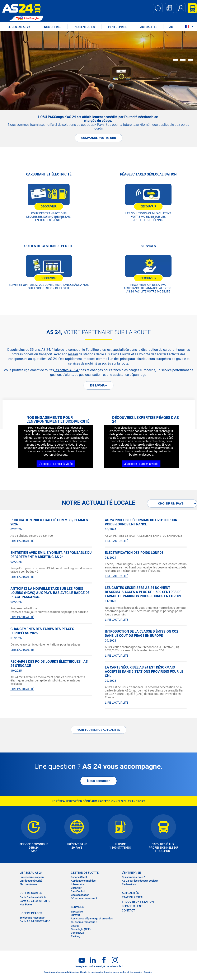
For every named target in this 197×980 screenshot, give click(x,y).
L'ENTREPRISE (118, 27)
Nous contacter (98, 781)
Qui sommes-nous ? (134, 877)
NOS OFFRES (53, 27)
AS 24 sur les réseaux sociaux (140, 881)
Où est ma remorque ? (84, 898)
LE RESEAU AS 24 (19, 27)
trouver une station (138, 902)
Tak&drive (77, 912)
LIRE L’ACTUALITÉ (22, 541)
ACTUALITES (149, 27)
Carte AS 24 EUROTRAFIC (35, 901)
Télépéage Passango (32, 918)
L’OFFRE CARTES (31, 893)
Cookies (148, 972)
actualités (130, 893)
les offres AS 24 (66, 370)
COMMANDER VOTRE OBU (99, 138)
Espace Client (79, 877)
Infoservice (78, 884)
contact (128, 910)
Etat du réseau (28, 884)
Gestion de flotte (85, 873)
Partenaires (129, 884)
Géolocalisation (80, 895)
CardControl (78, 891)
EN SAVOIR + (98, 385)
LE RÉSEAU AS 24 (31, 873)
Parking (75, 936)
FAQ (170, 27)
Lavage (75, 926)
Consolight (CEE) (81, 929)
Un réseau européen (32, 877)
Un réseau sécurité (31, 881)
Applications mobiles (83, 881)
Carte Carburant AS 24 (33, 897)
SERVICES (77, 907)
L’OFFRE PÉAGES (31, 913)
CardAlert (77, 888)
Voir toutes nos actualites (99, 730)
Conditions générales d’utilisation (61, 972)
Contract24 (77, 933)
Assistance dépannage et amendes (92, 918)
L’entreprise (131, 873)
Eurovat (75, 915)
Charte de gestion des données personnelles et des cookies (111, 972)
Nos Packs (26, 904)
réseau (73, 354)
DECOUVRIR (49, 206)
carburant (170, 350)
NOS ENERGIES (85, 27)
